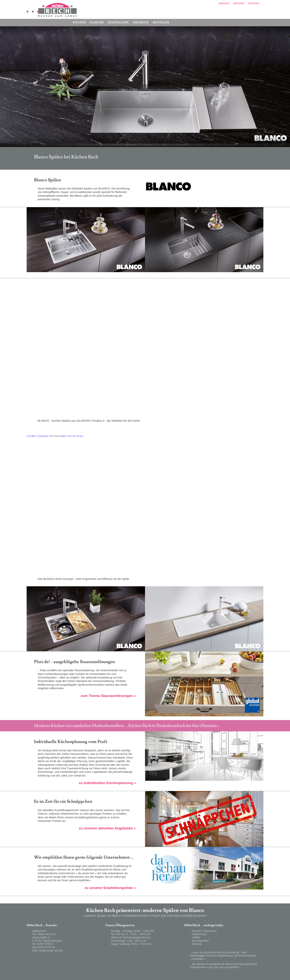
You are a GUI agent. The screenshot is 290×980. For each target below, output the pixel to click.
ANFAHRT (239, 3)
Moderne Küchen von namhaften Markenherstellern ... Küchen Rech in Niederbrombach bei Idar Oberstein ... (127, 726)
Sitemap (197, 944)
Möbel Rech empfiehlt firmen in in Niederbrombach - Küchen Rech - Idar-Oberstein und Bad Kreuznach (78, 893)
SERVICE (224, 3)
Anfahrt (196, 937)
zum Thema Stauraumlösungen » (108, 696)
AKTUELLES (161, 22)
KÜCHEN (79, 22)
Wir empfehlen (201, 941)
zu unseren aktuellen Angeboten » (107, 828)
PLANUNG (97, 22)
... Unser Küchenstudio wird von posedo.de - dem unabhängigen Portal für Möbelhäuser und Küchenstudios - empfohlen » (223, 956)
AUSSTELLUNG (118, 22)
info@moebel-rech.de (50, 950)
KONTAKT (254, 3)
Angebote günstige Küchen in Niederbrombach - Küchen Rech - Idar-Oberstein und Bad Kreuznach (77, 833)
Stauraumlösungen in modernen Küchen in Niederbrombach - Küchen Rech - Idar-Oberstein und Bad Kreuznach (82, 701)
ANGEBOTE (141, 22)
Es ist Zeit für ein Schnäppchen (63, 801)
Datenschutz (199, 934)
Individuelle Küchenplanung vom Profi (71, 742)
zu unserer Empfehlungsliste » (110, 888)
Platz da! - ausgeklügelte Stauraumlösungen (74, 662)
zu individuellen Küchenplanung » (107, 783)
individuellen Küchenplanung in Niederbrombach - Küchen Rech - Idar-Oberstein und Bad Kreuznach (77, 788)
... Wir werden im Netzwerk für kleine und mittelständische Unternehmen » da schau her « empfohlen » (223, 966)
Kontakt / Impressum (204, 931)
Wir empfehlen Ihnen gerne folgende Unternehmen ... (84, 857)
